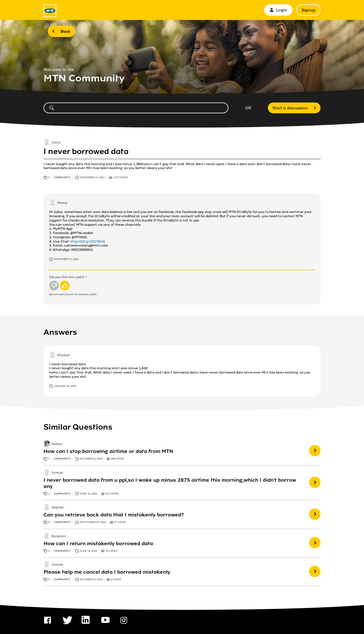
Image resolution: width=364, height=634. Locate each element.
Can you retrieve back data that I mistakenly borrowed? (114, 515)
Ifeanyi (62, 203)
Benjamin (59, 536)
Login (278, 10)
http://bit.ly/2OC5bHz (88, 241)
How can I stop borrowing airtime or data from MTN (108, 451)
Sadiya (57, 444)
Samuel (57, 473)
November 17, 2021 (66, 259)
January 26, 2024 (65, 386)
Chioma (57, 565)
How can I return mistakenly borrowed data (98, 543)
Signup (308, 10)
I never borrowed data (86, 151)
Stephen (58, 508)
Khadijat (64, 355)
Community (63, 177)
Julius (56, 143)
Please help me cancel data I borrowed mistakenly (107, 572)
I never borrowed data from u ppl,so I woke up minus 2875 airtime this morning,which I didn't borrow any (170, 483)
